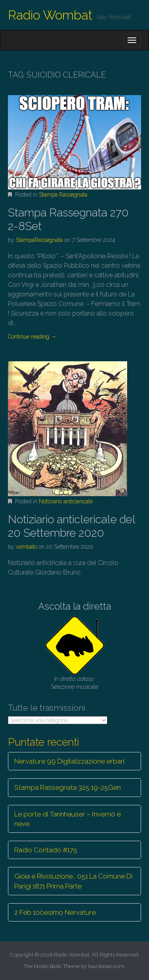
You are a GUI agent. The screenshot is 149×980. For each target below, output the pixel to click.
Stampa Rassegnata (63, 195)
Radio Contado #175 (46, 850)
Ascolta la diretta (75, 606)
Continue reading (32, 337)
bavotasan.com (106, 966)
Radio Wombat (50, 15)
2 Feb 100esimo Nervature (55, 912)
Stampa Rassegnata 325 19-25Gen (68, 787)
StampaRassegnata (39, 240)
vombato (26, 547)
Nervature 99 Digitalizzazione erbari (69, 761)
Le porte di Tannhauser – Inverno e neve (68, 819)
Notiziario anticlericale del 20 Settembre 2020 (72, 526)
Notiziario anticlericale (66, 501)
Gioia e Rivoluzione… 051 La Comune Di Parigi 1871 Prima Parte (73, 881)
